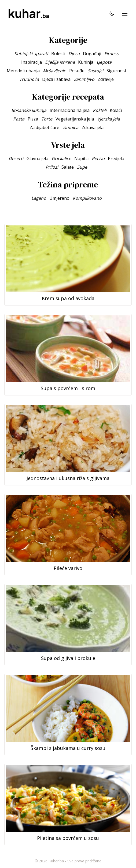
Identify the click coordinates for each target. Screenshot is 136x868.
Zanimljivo (84, 79)
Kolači (116, 110)
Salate (68, 167)
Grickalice (61, 158)
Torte (47, 119)
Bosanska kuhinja (29, 110)
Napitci (81, 158)
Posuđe (77, 71)
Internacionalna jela (70, 110)
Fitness (111, 54)
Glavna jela (37, 158)
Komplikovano (87, 198)
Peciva (98, 158)
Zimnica (70, 127)
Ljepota (104, 62)
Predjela (116, 158)
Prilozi (52, 167)
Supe (82, 167)
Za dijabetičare (44, 127)
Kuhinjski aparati (31, 54)
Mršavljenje (54, 71)
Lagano (39, 198)
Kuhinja (86, 62)
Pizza (33, 119)
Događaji (92, 54)
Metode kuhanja (23, 71)
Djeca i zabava (56, 79)
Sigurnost (116, 71)
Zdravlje (106, 79)
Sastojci (95, 71)
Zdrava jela (93, 127)
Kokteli (100, 110)
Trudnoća (29, 79)
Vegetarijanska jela (75, 119)
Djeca (74, 54)
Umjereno (59, 198)
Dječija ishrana (60, 62)
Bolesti (58, 54)
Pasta (19, 119)
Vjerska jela (109, 119)
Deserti (16, 158)
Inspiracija (32, 62)
